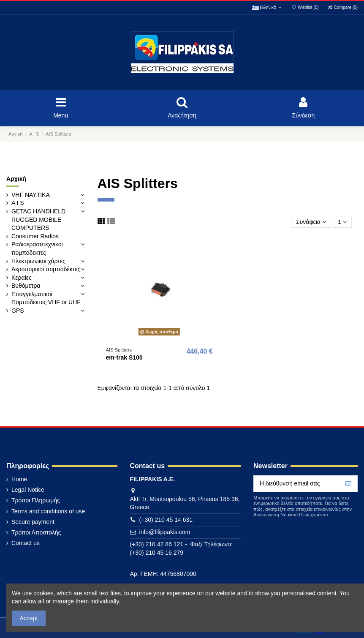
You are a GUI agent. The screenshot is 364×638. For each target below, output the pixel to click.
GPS (18, 311)
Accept (29, 618)
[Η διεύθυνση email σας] (297, 484)
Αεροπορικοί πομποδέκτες (46, 269)
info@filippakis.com (165, 532)
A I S (18, 203)
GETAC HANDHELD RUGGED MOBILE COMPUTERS (38, 219)
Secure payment (33, 522)
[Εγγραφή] (348, 484)
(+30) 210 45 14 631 (166, 520)
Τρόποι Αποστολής (36, 532)
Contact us (26, 543)
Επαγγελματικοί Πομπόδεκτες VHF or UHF (46, 298)
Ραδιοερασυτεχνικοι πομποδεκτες (37, 248)
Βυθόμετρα (26, 286)
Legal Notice (28, 490)
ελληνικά (267, 7)
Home (19, 479)
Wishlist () (306, 7)
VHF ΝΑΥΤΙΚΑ (31, 195)
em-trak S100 (124, 357)
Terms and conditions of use (48, 511)
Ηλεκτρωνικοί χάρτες (38, 261)
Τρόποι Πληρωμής (36, 500)
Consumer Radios (35, 236)
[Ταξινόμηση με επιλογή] (311, 222)
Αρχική (16, 179)
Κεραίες (22, 278)
